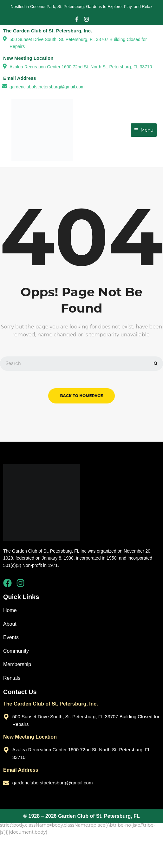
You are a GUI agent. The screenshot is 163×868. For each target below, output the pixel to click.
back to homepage (81, 396)
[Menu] (144, 130)
